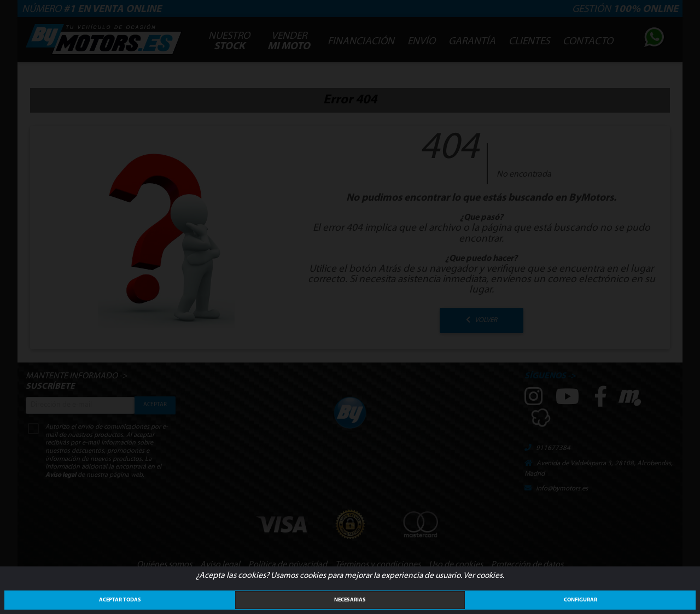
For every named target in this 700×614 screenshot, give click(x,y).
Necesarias (350, 600)
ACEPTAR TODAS (120, 600)
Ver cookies (483, 576)
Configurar (581, 600)
